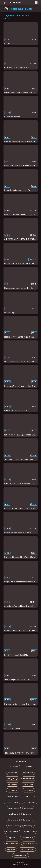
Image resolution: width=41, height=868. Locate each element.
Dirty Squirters (13, 790)
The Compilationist (27, 849)
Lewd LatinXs (28, 820)
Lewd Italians (13, 820)
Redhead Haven (12, 844)
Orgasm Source (29, 832)
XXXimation (12, 3)
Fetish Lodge (28, 790)
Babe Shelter (13, 773)
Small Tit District (29, 844)
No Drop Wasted (12, 832)
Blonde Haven (28, 773)
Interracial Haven (12, 802)
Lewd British (28, 814)
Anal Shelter (28, 767)
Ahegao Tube (13, 767)
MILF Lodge (28, 826)
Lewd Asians (13, 814)
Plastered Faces (28, 838)
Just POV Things (29, 802)
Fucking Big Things (12, 796)
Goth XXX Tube (30, 796)
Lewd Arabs (28, 808)
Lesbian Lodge (14, 808)
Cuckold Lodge (28, 784)
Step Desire (11, 849)
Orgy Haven (12, 838)
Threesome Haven (20, 855)
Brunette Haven (29, 779)
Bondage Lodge (12, 779)
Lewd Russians (14, 826)
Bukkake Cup (12, 784)
